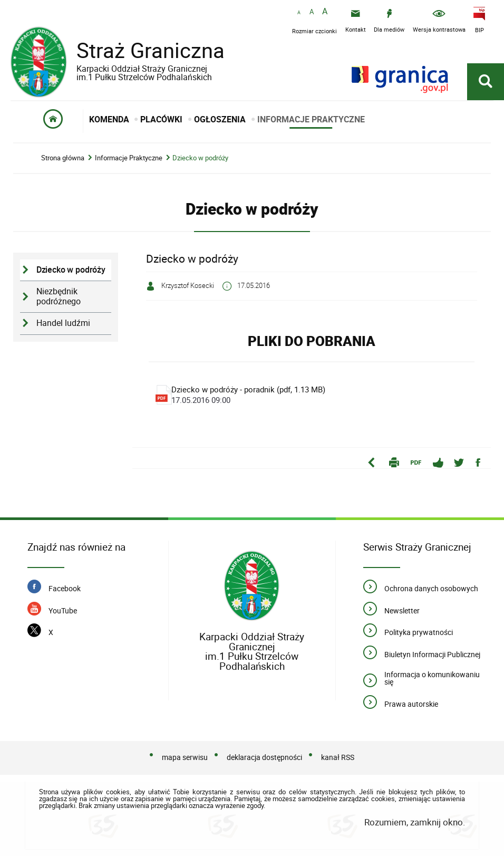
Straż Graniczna (142, 58)
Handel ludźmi (63, 323)
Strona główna (63, 158)
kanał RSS (338, 757)
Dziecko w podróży (200, 158)
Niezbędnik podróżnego (59, 296)
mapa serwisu (185, 757)
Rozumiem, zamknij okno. (415, 822)
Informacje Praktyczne (129, 158)
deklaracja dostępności (264, 757)
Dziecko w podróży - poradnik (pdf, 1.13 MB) (312, 395)
